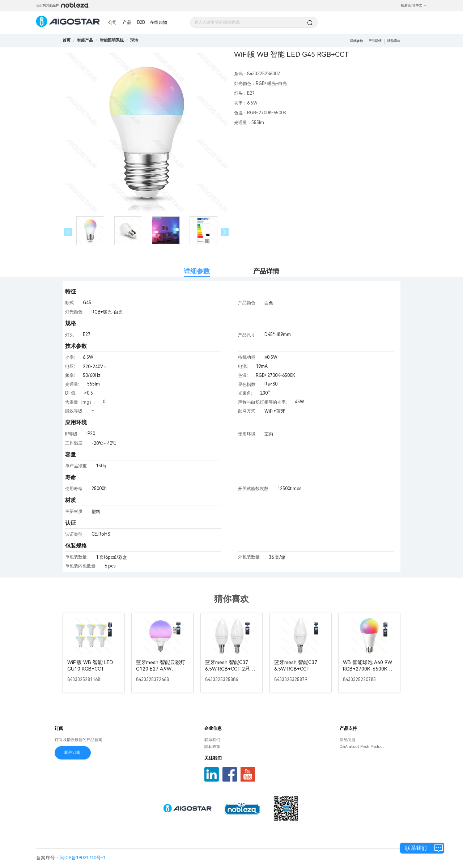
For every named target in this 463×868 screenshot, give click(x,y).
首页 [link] (67, 40)
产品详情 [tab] (266, 271)
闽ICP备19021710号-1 (83, 858)
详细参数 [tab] (197, 271)
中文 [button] (421, 5)
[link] (85, 40)
